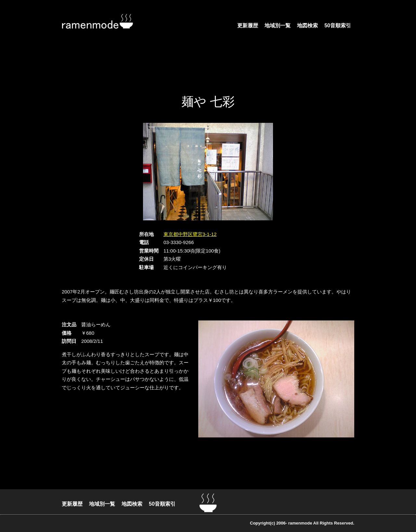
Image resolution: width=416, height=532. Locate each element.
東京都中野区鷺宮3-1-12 (190, 234)
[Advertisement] (208, 70)
